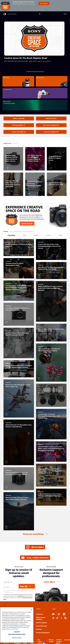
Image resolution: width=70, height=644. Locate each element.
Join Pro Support (41, 623)
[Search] (40, 14)
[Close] (31, 610)
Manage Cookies (17, 638)
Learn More (44, 3)
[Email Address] (10, 582)
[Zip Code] (10, 587)
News (39, 629)
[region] (17, 625)
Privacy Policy (20, 596)
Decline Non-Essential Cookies (17, 634)
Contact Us (39, 614)
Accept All (17, 632)
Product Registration (43, 633)
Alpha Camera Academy (41, 618)
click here (25, 598)
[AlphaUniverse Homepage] (10, 14)
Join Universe (42, 626)
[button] (65, 14)
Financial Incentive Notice (59, 641)
